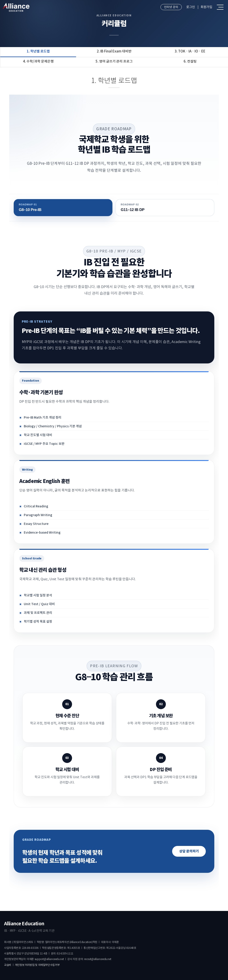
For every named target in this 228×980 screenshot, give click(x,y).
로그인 (191, 7)
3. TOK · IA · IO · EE (190, 51)
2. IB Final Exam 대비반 (114, 51)
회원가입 (206, 7)
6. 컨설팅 (190, 61)
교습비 (8, 965)
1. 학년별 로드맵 (38, 51)
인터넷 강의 (171, 7)
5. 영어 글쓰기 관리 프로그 (114, 61)
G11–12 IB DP (165, 207)
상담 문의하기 (189, 851)
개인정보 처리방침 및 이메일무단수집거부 (37, 965)
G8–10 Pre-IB (63, 207)
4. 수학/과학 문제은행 (38, 61)
